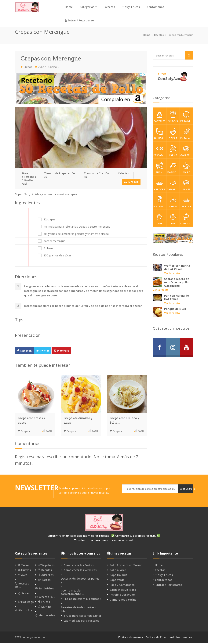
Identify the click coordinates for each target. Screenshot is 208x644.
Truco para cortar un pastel (82, 617)
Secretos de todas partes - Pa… (78, 610)
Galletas (187, 152)
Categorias (87, 7)
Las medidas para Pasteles (81, 622)
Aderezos (46, 576)
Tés (173, 220)
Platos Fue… (25, 612)
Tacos (24, 566)
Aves (22, 576)
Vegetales (46, 566)
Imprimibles (184, 638)
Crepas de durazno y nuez (78, 421)
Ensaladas (187, 135)
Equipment (160, 203)
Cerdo (173, 203)
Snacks (173, 118)
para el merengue (54, 242)
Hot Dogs (26, 603)
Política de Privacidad (160, 638)
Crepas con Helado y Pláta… (125, 421)
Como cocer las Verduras (80, 571)
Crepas (26, 68)
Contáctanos (155, 7)
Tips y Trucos (131, 7)
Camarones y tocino (123, 601)
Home (69, 7)
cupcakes (187, 220)
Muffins (45, 608)
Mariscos (173, 169)
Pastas (186, 203)
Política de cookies (131, 638)
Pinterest (63, 352)
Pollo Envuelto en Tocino (126, 566)
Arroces (160, 186)
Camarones (173, 186)
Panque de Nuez (175, 310)
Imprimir (131, 183)
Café (160, 220)
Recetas (110, 7)
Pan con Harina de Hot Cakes (177, 298)
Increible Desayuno (122, 596)
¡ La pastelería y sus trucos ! (82, 600)
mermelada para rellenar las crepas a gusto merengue (77, 228)
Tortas (44, 581)
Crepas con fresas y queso (32, 421)
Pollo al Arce (118, 571)
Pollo (186, 169)
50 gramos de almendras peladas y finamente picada (76, 235)
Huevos (24, 571)
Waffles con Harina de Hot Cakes (177, 268)
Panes (186, 186)
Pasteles (160, 118)
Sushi (160, 169)
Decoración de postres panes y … (80, 581)
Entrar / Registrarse (79, 21)
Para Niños (187, 118)
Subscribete (187, 490)
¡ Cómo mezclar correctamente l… (73, 593)
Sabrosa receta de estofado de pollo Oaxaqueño (177, 283)
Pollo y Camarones (122, 586)
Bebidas (45, 571)
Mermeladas (45, 617)
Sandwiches (44, 590)
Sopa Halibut (118, 576)
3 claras (48, 249)
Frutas (44, 603)
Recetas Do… (22, 586)
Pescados (160, 152)
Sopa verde (117, 581)
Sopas (173, 135)
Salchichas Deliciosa (123, 591)
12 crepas (50, 221)
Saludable (160, 135)
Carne (173, 152)
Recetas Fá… (45, 598)
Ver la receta (172, 274)
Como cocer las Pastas (79, 566)
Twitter (45, 352)
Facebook (26, 352)
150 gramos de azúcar (57, 257)
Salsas (24, 595)
